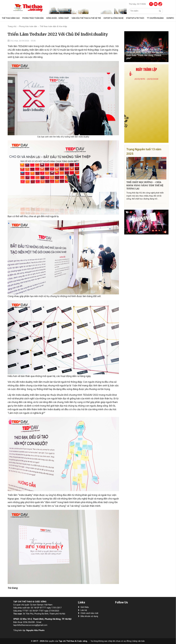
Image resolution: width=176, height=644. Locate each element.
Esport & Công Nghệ (113, 18)
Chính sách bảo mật (88, 613)
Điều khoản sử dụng (88, 616)
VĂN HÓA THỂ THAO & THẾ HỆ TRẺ (87, 18)
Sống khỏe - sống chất (59, 18)
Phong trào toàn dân (34, 18)
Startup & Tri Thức (135, 18)
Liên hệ (82, 610)
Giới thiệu (83, 607)
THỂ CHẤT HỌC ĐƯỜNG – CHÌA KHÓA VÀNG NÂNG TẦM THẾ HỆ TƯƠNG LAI (145, 185)
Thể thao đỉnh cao (13, 18)
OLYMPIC (169, 18)
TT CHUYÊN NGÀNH (154, 18)
